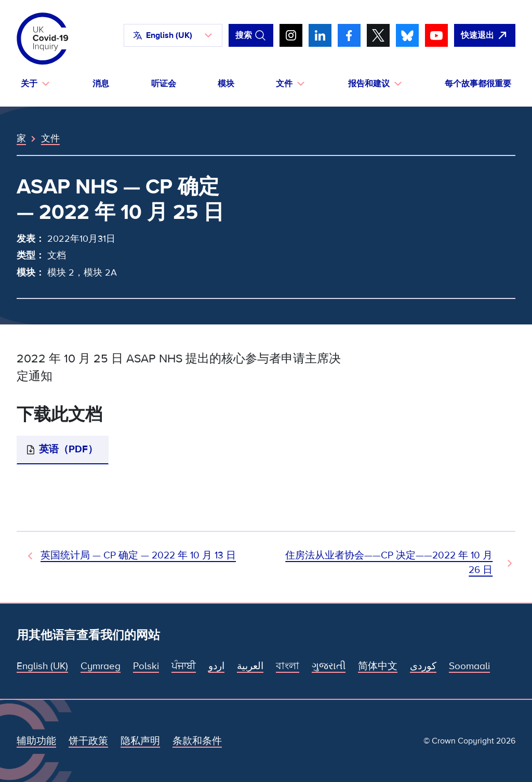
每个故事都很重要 (478, 84)
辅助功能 (36, 741)
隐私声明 (140, 741)
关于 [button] (29, 84)
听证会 (164, 84)
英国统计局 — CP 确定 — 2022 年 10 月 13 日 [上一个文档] (138, 556)
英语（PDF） (68, 449)
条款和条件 (197, 741)
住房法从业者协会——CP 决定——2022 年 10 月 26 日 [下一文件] (389, 563)
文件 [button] (284, 84)
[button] (173, 35)
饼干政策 (88, 741)
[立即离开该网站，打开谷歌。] (485, 35)
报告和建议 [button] (369, 84)
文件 (50, 138)
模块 (226, 84)
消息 (101, 84)
